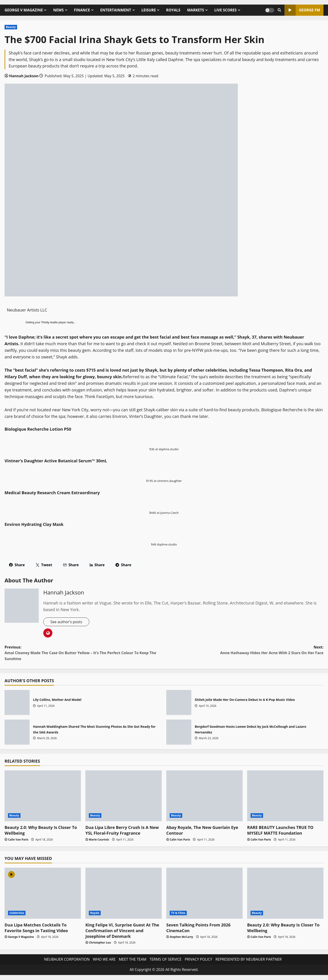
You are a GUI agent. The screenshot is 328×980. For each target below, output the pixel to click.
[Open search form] (279, 10)
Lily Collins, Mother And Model (17, 703)
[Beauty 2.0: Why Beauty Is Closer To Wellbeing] (43, 796)
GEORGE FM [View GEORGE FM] (302, 10)
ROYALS (173, 10)
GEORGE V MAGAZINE (24, 10)
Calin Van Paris (18, 840)
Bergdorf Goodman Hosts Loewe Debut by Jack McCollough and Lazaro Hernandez (179, 733)
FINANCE (82, 10)
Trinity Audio (50, 322)
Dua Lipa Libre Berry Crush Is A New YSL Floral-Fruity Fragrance (122, 831)
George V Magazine (21, 938)
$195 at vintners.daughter (164, 481)
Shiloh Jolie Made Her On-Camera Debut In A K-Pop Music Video (179, 703)
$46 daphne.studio (164, 544)
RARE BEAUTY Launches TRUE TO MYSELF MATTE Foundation (280, 831)
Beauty (11, 27)
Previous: (84, 654)
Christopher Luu (100, 943)
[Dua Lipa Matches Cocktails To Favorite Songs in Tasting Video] (43, 894)
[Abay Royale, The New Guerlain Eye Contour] (204, 796)
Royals (95, 913)
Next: (244, 651)
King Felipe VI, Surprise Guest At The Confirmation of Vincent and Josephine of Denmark (122, 931)
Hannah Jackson (24, 76)
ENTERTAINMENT (116, 10)
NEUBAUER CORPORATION (67, 960)
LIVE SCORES (225, 10)
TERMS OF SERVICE (166, 960)
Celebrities (17, 913)
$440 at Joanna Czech (164, 513)
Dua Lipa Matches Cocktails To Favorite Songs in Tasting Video (36, 928)
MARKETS (196, 10)
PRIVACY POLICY (199, 960)
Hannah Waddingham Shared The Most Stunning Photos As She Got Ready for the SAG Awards (17, 733)
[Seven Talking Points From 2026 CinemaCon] (204, 894)
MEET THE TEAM (132, 960)
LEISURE (149, 10)
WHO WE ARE (104, 960)
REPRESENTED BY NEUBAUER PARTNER (249, 960)
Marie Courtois (99, 840)
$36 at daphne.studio (164, 449)
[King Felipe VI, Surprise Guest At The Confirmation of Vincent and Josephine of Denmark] (124, 894)
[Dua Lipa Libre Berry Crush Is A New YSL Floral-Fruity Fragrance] (124, 796)
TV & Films (178, 913)
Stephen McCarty (181, 938)
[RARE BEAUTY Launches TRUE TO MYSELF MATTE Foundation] (285, 796)
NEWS (58, 10)
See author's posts (68, 622)
